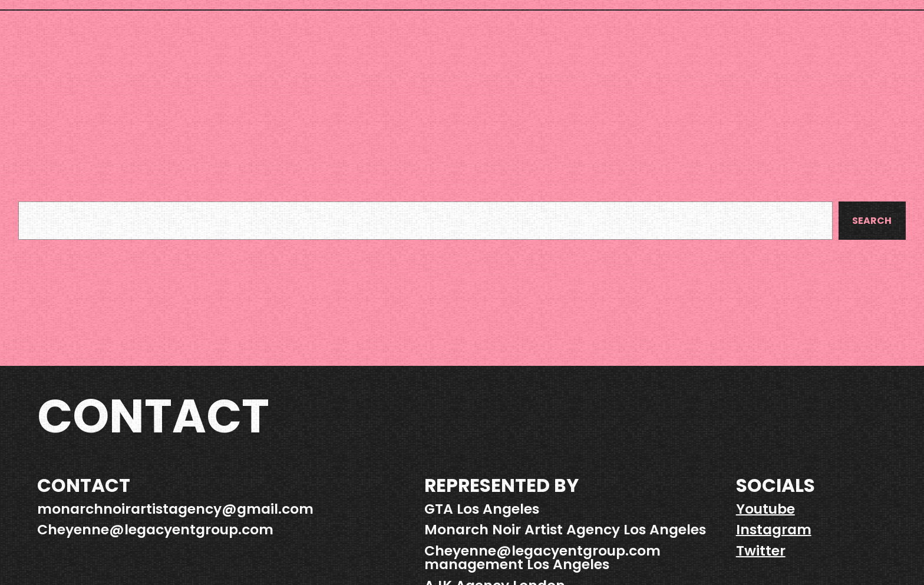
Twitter (761, 551)
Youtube (765, 509)
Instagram (774, 529)
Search (872, 221)
